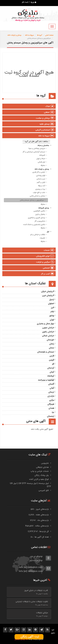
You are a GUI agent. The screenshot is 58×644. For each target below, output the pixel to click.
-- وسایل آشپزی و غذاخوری (37, 218)
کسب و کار (48, 274)
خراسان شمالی (48, 336)
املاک (50, 106)
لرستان (51, 392)
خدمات (49, 250)
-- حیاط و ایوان (42, 159)
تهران (52, 320)
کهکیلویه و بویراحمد (46, 380)
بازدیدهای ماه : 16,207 (40, 520)
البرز (53, 308)
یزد (53, 412)
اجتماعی (48, 268)
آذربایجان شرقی (48, 292)
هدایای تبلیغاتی (42, 467)
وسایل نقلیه (47, 124)
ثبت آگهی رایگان (29, 637)
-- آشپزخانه (43, 155)
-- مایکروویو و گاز (41, 221)
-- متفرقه (44, 166)
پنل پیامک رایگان (42, 475)
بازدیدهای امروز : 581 (40, 509)
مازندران (51, 396)
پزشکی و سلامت (45, 118)
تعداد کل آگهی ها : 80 (40, 537)
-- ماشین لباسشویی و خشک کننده (35, 225)
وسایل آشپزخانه (44, 208)
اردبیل (52, 300)
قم (53, 364)
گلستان (51, 384)
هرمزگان (51, 404)
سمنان (52, 348)
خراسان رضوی (48, 332)
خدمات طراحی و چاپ (40, 471)
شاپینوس (45, 463)
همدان (51, 408)
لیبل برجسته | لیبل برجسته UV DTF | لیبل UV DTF (30, 485)
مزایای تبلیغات (42, 613)
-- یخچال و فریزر (41, 214)
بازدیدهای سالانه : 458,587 (37, 526)
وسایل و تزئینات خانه (14, 35)
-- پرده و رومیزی (41, 189)
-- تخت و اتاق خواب (40, 193)
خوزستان (50, 340)
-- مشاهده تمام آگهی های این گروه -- (36, 142)
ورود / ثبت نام (29, 2)
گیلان (52, 388)
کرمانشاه (51, 376)
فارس (52, 356)
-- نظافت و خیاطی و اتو (39, 235)
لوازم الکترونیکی (45, 256)
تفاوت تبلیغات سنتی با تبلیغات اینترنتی (32, 602)
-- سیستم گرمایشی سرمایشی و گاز (35, 152)
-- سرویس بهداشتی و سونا (38, 149)
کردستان (51, 368)
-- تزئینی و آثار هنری (40, 172)
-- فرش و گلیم (42, 182)
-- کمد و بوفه (43, 186)
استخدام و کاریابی (45, 130)
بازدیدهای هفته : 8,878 (39, 515)
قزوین (52, 360)
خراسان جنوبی (48, 328)
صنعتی (49, 112)
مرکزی (52, 400)
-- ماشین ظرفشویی (40, 211)
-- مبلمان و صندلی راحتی (38, 196)
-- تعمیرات (43, 238)
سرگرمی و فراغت (45, 262)
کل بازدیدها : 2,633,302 (39, 532)
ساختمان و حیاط (43, 146)
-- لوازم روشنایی (42, 176)
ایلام (52, 312)
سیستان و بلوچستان (46, 352)
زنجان (52, 344)
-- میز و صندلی (42, 179)
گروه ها (39, 35)
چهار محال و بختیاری (45, 324)
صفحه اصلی (49, 35)
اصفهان (51, 304)
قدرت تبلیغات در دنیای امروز (36, 590)
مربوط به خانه (29, 35)
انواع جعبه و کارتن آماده (39, 479)
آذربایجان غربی (48, 296)
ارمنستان (51, 416)
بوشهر (52, 316)
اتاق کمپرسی (44, 491)
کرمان (52, 372)
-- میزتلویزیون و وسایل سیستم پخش (33, 200)
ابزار (48, 232)
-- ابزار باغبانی (42, 162)
